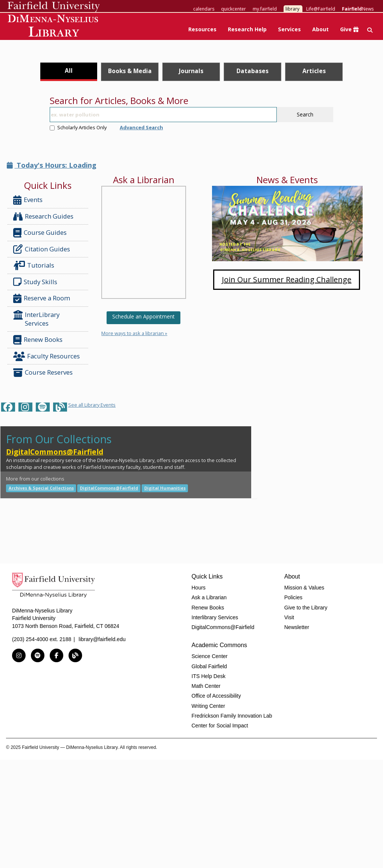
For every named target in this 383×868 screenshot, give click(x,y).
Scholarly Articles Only (78, 127)
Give (349, 29)
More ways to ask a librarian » (134, 333)
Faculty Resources (47, 356)
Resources (202, 29)
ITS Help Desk (209, 676)
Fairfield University (54, 7)
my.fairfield (265, 9)
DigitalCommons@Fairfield (55, 452)
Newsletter (297, 627)
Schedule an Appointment (143, 316)
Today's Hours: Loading (52, 165)
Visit (289, 617)
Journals (191, 71)
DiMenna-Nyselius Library (54, 27)
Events (28, 200)
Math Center (206, 686)
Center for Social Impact (220, 726)
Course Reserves (43, 373)
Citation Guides (42, 249)
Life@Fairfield (321, 9)
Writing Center (208, 706)
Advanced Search (141, 127)
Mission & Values (304, 588)
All (69, 70)
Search (305, 114)
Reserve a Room (42, 298)
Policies (293, 597)
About (320, 29)
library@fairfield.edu (102, 639)
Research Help (247, 29)
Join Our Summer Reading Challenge (287, 279)
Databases (253, 71)
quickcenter (233, 9)
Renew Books (38, 340)
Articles (314, 71)
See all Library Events (92, 405)
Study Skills (37, 282)
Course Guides (40, 233)
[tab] (69, 72)
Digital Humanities (165, 488)
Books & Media (130, 71)
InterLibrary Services (36, 319)
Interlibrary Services (215, 617)
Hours (199, 588)
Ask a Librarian (209, 597)
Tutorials (35, 266)
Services (289, 29)
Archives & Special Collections (41, 488)
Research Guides (43, 217)
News (358, 9)
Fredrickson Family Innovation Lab (232, 716)
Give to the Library (306, 608)
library (292, 9)
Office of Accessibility (216, 696)
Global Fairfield (209, 666)
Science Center (210, 656)
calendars (204, 9)
